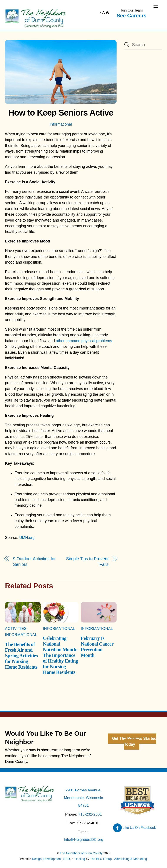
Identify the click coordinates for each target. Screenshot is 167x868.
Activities (16, 629)
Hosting (80, 859)
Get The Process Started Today (134, 742)
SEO (67, 859)
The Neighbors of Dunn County (81, 853)
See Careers (131, 16)
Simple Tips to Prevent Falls (87, 562)
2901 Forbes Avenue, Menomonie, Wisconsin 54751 (83, 798)
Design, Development (47, 859)
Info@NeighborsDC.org (83, 839)
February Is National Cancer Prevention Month (97, 647)
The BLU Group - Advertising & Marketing (119, 859)
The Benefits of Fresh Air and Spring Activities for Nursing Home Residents (21, 656)
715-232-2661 (90, 814)
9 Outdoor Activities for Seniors (34, 562)
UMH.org (27, 538)
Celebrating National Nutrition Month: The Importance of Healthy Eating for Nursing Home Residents (60, 655)
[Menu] (156, 6)
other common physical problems (84, 341)
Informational (61, 124)
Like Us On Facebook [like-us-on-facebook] (134, 828)
